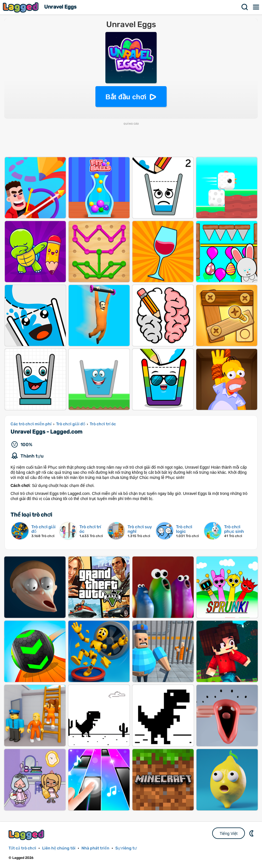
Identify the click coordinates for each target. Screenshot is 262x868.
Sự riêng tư (126, 848)
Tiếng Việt (229, 833)
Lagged (21, 7)
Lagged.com (27, 835)
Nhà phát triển (95, 848)
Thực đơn (256, 7)
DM (252, 833)
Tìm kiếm (245, 7)
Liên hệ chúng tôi (59, 848)
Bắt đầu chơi (126, 97)
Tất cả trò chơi (22, 848)
